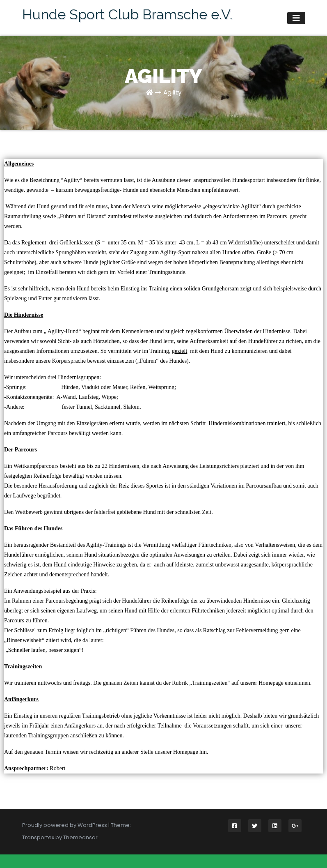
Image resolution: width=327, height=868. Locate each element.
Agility (172, 92)
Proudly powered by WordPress (65, 825)
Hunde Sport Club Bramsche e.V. (127, 14)
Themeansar (80, 837)
